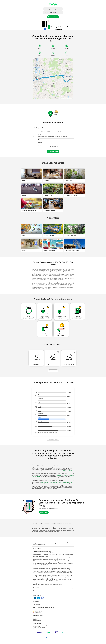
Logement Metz (69, 578)
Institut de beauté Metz (62, 575)
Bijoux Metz (64, 579)
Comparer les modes (53, 439)
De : (52, 9)
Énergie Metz (69, 579)
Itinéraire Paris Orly (66, 559)
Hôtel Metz (35, 569)
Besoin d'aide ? (37, 591)
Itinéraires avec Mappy (37, 558)
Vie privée (44, 625)
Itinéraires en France (47, 558)
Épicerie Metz (49, 581)
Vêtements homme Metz (49, 579)
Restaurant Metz (41, 569)
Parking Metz (50, 571)
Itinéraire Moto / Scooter (47, 554)
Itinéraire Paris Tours (37, 562)
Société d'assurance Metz (58, 570)
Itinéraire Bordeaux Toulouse (66, 561)
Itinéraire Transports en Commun (57, 553)
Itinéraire (35, 553)
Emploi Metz (35, 575)
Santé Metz (35, 573)
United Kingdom (37, 612)
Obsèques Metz (66, 570)
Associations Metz (44, 574)
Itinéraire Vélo (47, 553)
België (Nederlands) (38, 611)
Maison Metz (53, 569)
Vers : (50, 13)
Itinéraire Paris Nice (47, 561)
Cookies (48, 625)
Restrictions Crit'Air (48, 585)
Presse (34, 621)
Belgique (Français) (37, 610)
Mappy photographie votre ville (39, 629)
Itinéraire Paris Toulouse (38, 561)
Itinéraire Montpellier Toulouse (59, 562)
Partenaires (39, 621)
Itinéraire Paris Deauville (64, 558)
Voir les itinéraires (53, 17)
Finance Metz (65, 577)
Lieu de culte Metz (36, 578)
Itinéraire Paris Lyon (55, 558)
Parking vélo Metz (47, 573)
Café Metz (40, 577)
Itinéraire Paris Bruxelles (42, 563)
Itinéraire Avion (61, 554)
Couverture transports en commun (40, 628)
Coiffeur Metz (50, 570)
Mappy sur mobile (36, 604)
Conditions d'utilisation (37, 625)
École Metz (36, 577)
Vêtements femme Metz (43, 575)
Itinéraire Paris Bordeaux (38, 559)
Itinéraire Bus (55, 554)
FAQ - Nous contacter (37, 626)
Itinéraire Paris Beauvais (52, 563)
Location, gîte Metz (43, 571)
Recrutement (36, 618)
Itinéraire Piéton (41, 553)
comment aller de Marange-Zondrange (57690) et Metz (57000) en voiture (57, 483)
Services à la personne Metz (38, 579)
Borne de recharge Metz (52, 575)
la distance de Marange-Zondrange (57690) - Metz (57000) (60, 471)
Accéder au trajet (53, 151)
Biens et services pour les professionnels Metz (60, 573)
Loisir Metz (70, 577)
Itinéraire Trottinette (69, 554)
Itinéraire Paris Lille (57, 559)
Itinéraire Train (67, 553)
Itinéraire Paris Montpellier (47, 562)
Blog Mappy (35, 619)
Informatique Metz (52, 574)
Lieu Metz (54, 581)
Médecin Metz (41, 573)
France (35, 609)
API (34, 603)
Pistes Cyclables (41, 585)
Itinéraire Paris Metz (41, 565)
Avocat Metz (38, 574)
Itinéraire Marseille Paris (48, 559)
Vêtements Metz (59, 581)
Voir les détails (53, 371)
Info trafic (35, 585)
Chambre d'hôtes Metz (57, 571)
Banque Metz (43, 578)
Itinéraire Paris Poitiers (62, 563)
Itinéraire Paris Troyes (50, 565)
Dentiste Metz (68, 574)
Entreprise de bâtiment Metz (61, 569)
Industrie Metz (62, 578)
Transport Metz (36, 571)
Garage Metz (47, 569)
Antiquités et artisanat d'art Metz (39, 581)
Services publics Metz (60, 574)
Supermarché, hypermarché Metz (53, 578)
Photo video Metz (57, 579)
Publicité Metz (70, 575)
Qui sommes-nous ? (37, 617)
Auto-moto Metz (43, 570)
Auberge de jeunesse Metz (67, 571)
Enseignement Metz (47, 577)
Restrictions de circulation (58, 585)
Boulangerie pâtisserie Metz (56, 577)
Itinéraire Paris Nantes (56, 561)
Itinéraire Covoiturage (37, 554)
